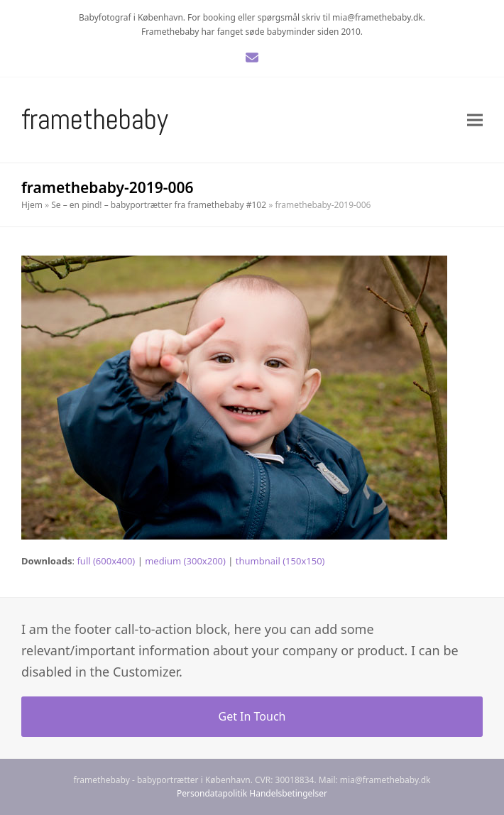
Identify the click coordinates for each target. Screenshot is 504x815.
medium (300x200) (185, 561)
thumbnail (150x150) (280, 561)
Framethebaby (95, 120)
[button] (475, 120)
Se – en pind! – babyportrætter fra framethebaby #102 (159, 205)
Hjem (32, 205)
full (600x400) (106, 561)
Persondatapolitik (212, 793)
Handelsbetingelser (288, 793)
